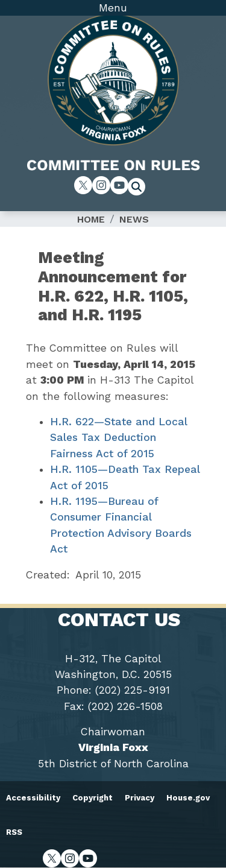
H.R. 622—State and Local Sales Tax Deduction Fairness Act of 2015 (118, 438)
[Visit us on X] (83, 185)
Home (91, 219)
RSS (14, 832)
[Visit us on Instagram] (101, 185)
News (134, 219)
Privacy (140, 798)
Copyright (93, 798)
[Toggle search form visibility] (140, 188)
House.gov (188, 798)
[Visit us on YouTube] (119, 185)
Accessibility (33, 798)
